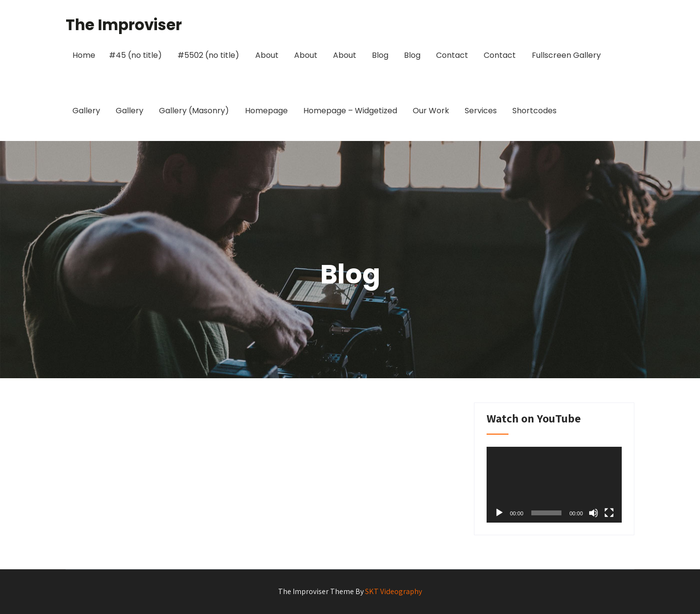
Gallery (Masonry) (194, 111)
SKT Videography (394, 591)
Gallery (86, 111)
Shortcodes (534, 111)
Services (481, 111)
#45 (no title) (135, 55)
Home (84, 55)
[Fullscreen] (609, 513)
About (267, 55)
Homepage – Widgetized (350, 111)
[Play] (499, 513)
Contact (452, 55)
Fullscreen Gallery (566, 55)
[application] (554, 485)
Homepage (266, 111)
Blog (380, 55)
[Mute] (594, 513)
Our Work (431, 111)
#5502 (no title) (208, 55)
